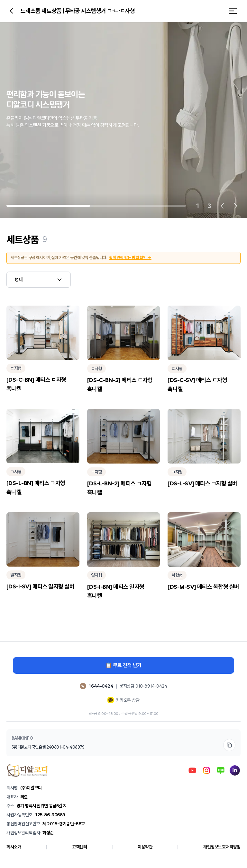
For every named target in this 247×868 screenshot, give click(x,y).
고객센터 (79, 847)
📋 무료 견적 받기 (123, 665)
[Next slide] (236, 206)
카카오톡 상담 (123, 700)
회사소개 (14, 847)
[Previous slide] (222, 206)
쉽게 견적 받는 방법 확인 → (130, 258)
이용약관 (145, 847)
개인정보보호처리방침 (222, 847)
